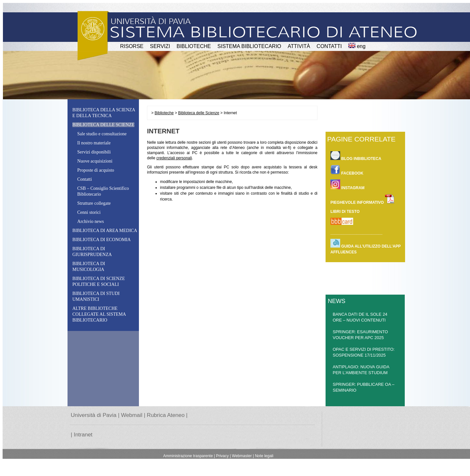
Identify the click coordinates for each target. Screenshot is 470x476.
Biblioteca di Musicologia (89, 267)
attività (299, 46)
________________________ (356, 233)
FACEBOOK (347, 170)
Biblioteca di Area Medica (105, 231)
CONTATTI (329, 46)
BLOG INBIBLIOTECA (356, 156)
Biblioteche (164, 113)
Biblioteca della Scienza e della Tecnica (104, 113)
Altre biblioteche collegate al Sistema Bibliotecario (99, 314)
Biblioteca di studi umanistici (96, 296)
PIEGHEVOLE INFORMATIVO (363, 199)
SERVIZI (160, 46)
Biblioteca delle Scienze (199, 113)
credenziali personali (174, 158)
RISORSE (132, 46)
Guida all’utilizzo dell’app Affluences (365, 247)
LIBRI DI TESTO (345, 212)
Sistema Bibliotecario (249, 46)
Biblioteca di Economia (102, 240)
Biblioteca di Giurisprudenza (92, 252)
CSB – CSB (103, 191)
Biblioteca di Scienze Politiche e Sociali (99, 281)
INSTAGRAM (347, 185)
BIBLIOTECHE (194, 46)
